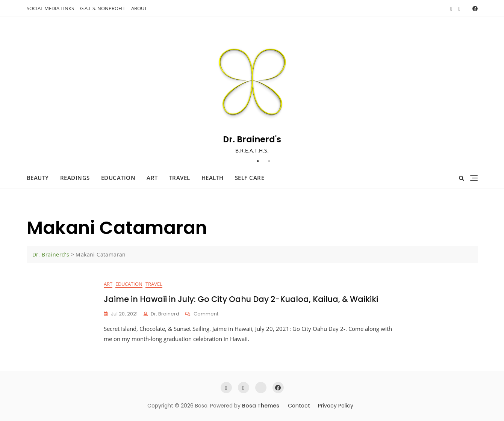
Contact (299, 406)
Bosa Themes (261, 406)
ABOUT (139, 8)
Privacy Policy (336, 406)
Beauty (38, 178)
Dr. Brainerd (165, 314)
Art (152, 178)
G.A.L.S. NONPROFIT (103, 8)
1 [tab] (258, 161)
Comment (206, 314)
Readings (75, 178)
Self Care (250, 178)
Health (213, 178)
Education (118, 178)
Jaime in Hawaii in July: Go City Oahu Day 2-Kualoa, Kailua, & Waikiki (241, 299)
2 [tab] (269, 161)
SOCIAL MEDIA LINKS (50, 8)
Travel (180, 178)
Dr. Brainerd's (252, 140)
